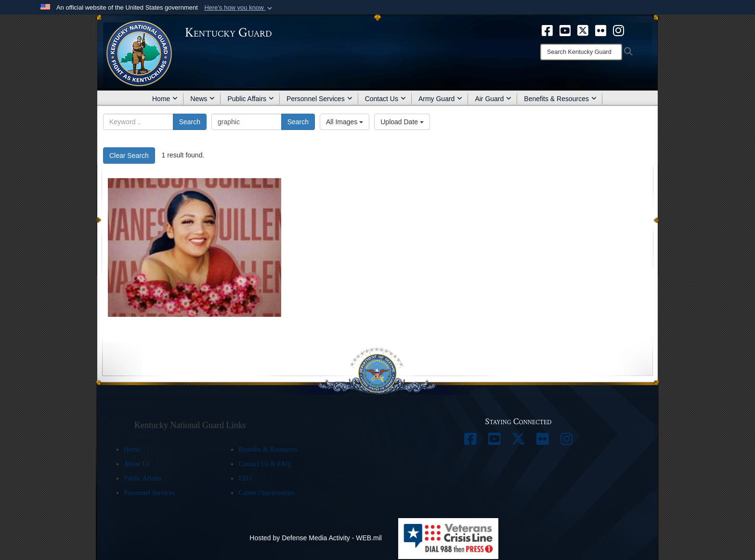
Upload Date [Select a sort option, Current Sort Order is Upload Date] (402, 122)
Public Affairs (251, 99)
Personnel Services (319, 99)
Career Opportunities (267, 493)
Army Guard (440, 99)
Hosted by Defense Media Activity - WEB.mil (316, 538)
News (202, 99)
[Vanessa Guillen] (195, 247)
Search (190, 122)
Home (165, 99)
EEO (245, 478)
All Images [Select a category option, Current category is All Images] (345, 122)
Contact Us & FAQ (264, 464)
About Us (137, 464)
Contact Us (385, 99)
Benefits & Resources (560, 99)
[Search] (581, 52)
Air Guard (493, 99)
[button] (239, 8)
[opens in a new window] (547, 30)
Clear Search (129, 156)
